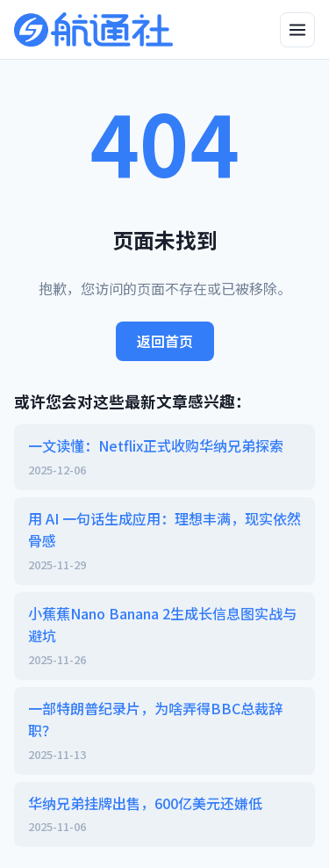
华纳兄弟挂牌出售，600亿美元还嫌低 (164, 814)
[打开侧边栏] (297, 30)
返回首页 (165, 341)
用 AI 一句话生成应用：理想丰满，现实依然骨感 (164, 541)
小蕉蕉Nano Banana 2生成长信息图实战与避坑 (164, 636)
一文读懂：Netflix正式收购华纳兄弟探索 (164, 457)
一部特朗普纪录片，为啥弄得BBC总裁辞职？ (164, 731)
